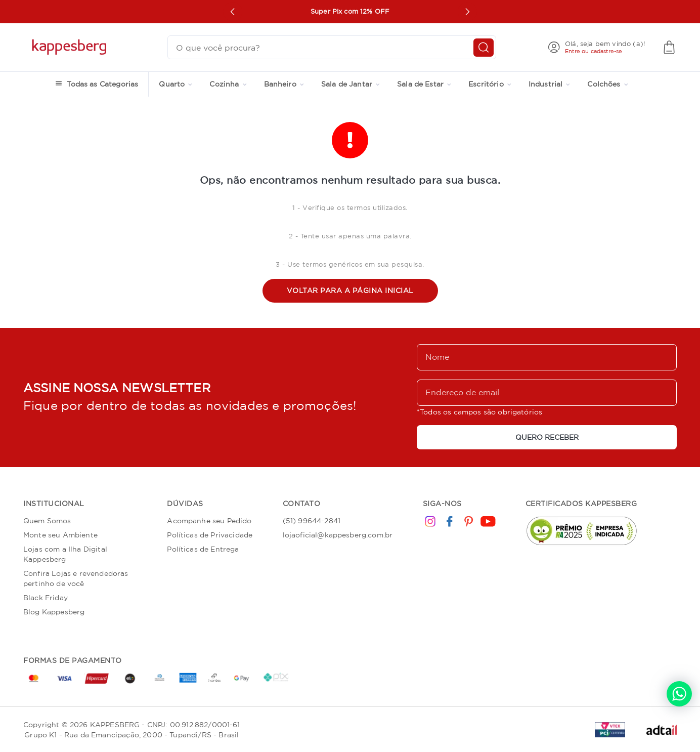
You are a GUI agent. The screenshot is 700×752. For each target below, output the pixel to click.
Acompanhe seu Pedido (209, 521)
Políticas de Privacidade (210, 535)
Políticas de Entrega (203, 549)
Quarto (176, 84)
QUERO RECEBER (547, 437)
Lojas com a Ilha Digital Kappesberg (65, 554)
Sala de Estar (424, 84)
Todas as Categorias (102, 84)
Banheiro (284, 84)
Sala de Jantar (351, 84)
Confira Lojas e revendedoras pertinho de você (76, 578)
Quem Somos (47, 521)
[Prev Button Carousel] (233, 12)
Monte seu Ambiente (60, 535)
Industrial (550, 84)
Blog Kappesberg (54, 612)
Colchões (607, 84)
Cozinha (228, 84)
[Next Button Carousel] (467, 12)
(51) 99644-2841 (312, 521)
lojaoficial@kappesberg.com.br (338, 535)
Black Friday (46, 598)
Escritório (490, 84)
